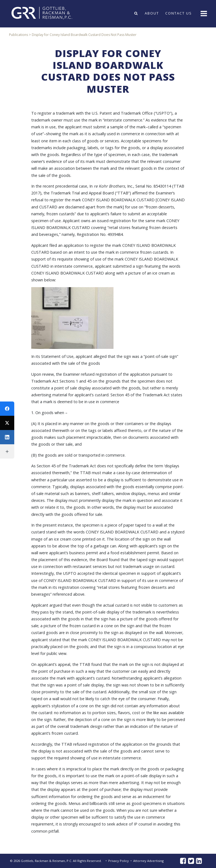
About (152, 13)
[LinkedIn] (7, 437)
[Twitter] (7, 423)
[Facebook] (7, 409)
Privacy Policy (119, 861)
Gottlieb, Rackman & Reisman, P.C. (46, 861)
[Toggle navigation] (203, 13)
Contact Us (179, 13)
